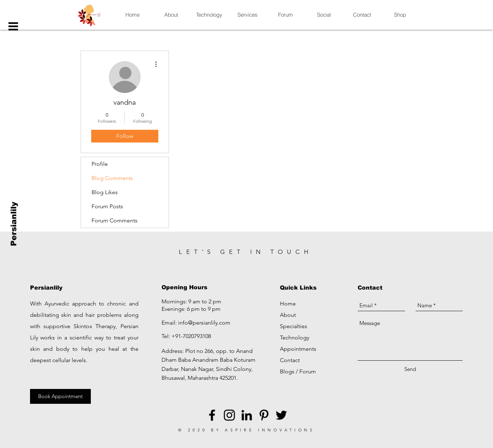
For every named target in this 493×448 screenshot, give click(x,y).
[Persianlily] (14, 224)
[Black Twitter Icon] (281, 415)
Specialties (294, 326)
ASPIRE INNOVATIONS (270, 430)
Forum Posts (107, 206)
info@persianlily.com (204, 323)
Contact (290, 360)
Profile (100, 164)
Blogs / (290, 371)
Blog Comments (112, 178)
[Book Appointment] (60, 396)
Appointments (298, 349)
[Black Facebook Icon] (212, 415)
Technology (295, 338)
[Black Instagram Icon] (229, 415)
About (288, 315)
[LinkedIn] (247, 415)
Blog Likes (105, 192)
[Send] (410, 369)
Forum (308, 371)
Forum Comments (115, 220)
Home (288, 304)
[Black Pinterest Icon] (264, 415)
